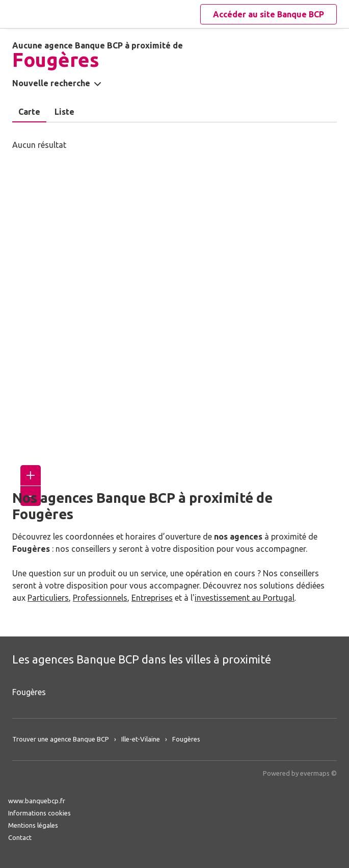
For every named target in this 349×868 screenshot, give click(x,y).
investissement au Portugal (245, 598)
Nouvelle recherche (51, 83)
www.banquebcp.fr (37, 801)
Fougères (29, 692)
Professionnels (100, 598)
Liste (64, 112)
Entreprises (152, 598)
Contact (20, 837)
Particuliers (48, 598)
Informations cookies (39, 813)
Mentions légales (33, 825)
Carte (29, 112)
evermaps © (318, 773)
